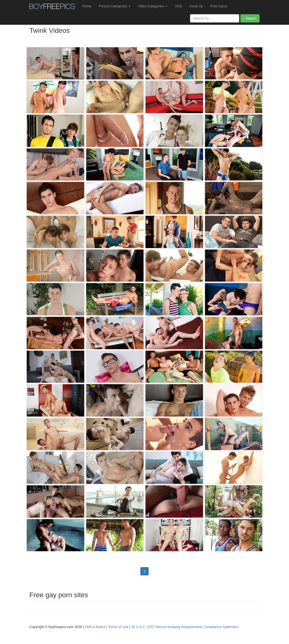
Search (250, 18)
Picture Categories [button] (114, 6)
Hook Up (196, 6)
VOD (178, 6)
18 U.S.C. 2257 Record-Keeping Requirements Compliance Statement (185, 627)
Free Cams (219, 6)
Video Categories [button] (152, 6)
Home (87, 6)
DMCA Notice (95, 627)
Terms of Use (118, 627)
